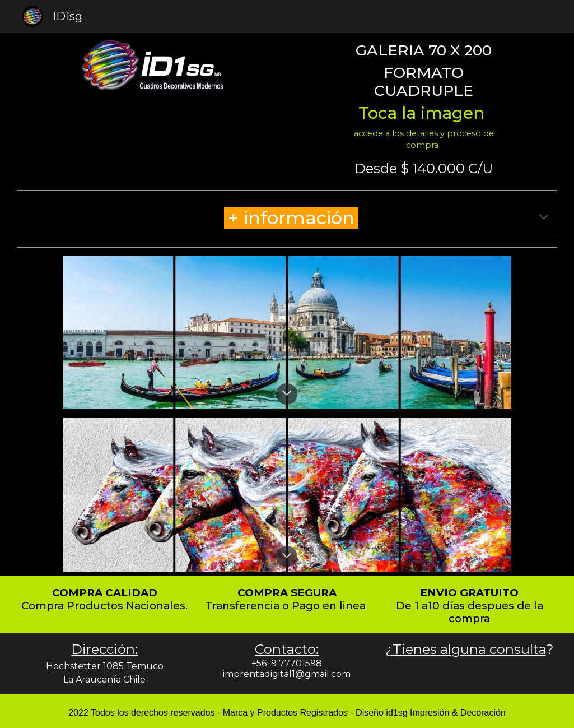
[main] (424, 96)
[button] (544, 218)
